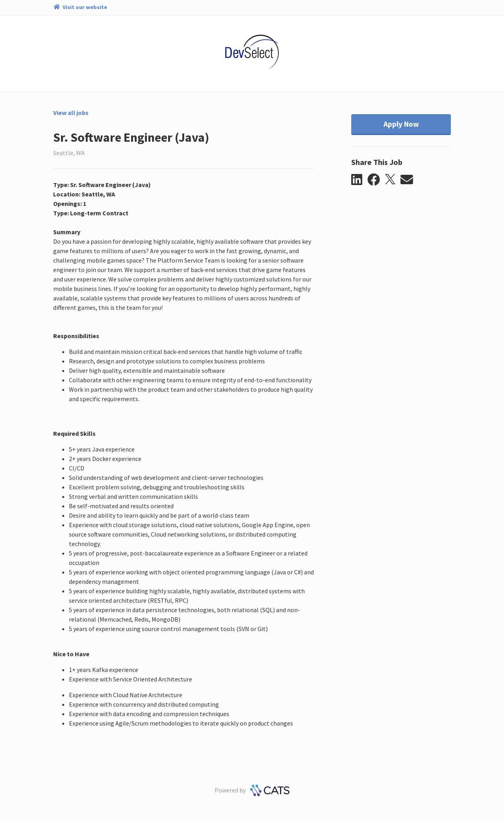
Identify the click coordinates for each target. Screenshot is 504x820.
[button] (359, 180)
